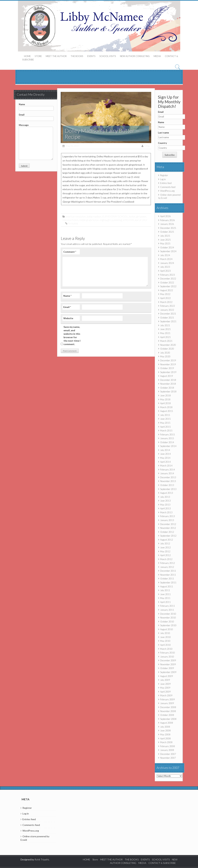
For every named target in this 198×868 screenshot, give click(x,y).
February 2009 (168, 699)
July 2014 (165, 450)
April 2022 (165, 298)
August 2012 (167, 540)
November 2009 (168, 664)
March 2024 (166, 259)
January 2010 (167, 657)
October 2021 (167, 318)
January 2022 (167, 310)
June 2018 (165, 395)
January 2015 (167, 438)
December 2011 (168, 571)
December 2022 (168, 279)
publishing (117, 220)
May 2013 (165, 505)
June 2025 (165, 240)
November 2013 (168, 481)
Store (38, 56)
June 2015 (165, 419)
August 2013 (167, 493)
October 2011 (167, 579)
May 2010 (165, 641)
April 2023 (165, 271)
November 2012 (168, 528)
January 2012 (167, 567)
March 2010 (166, 649)
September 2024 (168, 251)
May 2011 (165, 598)
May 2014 (165, 458)
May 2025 (165, 244)
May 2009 (165, 688)
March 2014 (166, 466)
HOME (27, 56)
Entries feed (166, 183)
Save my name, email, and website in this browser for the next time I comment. (72, 335)
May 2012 (165, 551)
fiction (132, 216)
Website (68, 318)
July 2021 (165, 325)
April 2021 (165, 337)
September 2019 (168, 372)
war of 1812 (141, 220)
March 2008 (166, 742)
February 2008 (168, 746)
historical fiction (70, 220)
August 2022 (167, 290)
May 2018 (165, 399)
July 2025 (165, 236)
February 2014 (168, 470)
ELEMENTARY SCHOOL (115, 216)
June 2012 (165, 547)
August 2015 (167, 411)
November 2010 (168, 618)
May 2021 (165, 333)
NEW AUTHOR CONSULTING (135, 56)
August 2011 (167, 586)
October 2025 (167, 232)
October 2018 (167, 388)
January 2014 (167, 473)
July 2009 (165, 680)
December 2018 (168, 380)
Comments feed (168, 187)
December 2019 (168, 360)
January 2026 (167, 224)
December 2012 (168, 524)
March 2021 (166, 341)
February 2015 (168, 435)
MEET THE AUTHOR (56, 56)
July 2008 (165, 727)
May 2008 (165, 735)
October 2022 (167, 283)
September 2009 (168, 672)
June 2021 (165, 329)
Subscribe (170, 155)
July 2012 (165, 543)
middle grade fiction (89, 220)
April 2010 (165, 645)
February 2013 (168, 516)
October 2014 (167, 442)
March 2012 (166, 559)
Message (36, 127)
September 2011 (168, 583)
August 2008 (167, 723)
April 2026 (165, 216)
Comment (70, 252)
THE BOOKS (77, 56)
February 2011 (168, 606)
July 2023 (165, 267)
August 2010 (167, 629)
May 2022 (165, 294)
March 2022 (166, 302)
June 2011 (165, 594)
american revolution (76, 216)
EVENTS (91, 56)
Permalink (73, 223)
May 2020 (165, 356)
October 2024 (167, 247)
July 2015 (165, 415)
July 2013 (165, 497)
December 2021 (168, 314)
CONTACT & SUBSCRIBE (162, 863)
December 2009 (168, 660)
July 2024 (165, 255)
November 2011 (168, 575)
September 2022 (168, 286)
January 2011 (167, 610)
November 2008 (168, 711)
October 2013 (167, 485)
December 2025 (168, 228)
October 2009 (167, 668)
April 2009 (165, 692)
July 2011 (165, 590)
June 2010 (165, 637)
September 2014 (168, 446)
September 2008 (168, 719)
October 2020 (167, 349)
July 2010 (165, 633)
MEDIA (157, 56)
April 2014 (165, 462)
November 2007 (168, 758)
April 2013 (165, 508)
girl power (141, 216)
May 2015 (165, 423)
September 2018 (168, 392)
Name (36, 106)
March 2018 (166, 407)
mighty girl (105, 220)
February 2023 (168, 275)
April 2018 (165, 403)
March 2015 (166, 431)
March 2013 (166, 512)
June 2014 (165, 454)
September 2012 (168, 536)
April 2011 (165, 602)
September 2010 (168, 625)
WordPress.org (167, 191)
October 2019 (167, 368)
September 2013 (168, 489)
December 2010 (168, 614)
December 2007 (168, 754)
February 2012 (168, 563)
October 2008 (167, 715)
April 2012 (165, 555)
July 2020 (165, 353)
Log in (163, 179)
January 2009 (167, 703)
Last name (163, 133)
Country (162, 143)
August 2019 (167, 376)
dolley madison (94, 216)
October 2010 (167, 622)
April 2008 (165, 738)
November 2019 (168, 364)
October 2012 (167, 532)
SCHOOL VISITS (108, 56)
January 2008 (167, 750)
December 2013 (168, 477)
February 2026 (168, 220)
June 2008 (165, 731)
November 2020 (168, 345)
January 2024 (167, 263)
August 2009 (167, 676)
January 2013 (167, 520)
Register (164, 175)
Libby (147, 146)
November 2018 (168, 384)
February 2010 (168, 653)
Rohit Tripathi (42, 859)
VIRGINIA (128, 220)
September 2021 (168, 321)
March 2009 (166, 695)
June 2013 (165, 501)
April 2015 (165, 427)
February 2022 (168, 306)
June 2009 (165, 684)
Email (36, 117)
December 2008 (168, 707)
